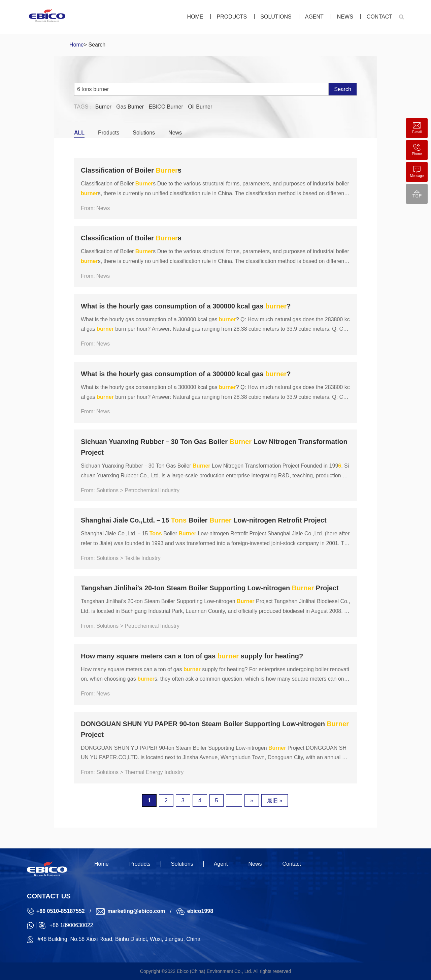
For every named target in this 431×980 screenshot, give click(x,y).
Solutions (276, 17)
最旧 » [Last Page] (275, 800)
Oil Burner (200, 107)
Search (343, 89)
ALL (79, 133)
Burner (103, 107)
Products (232, 17)
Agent (314, 17)
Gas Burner (130, 107)
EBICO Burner (166, 107)
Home (195, 17)
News (345, 17)
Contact (379, 17)
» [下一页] (252, 800)
